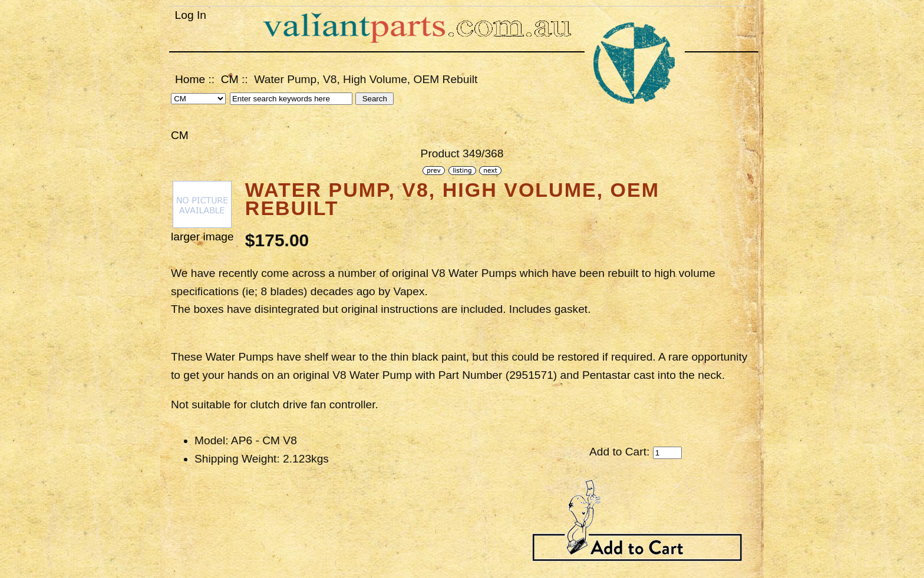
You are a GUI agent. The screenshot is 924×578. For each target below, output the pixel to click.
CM (230, 79)
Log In (191, 15)
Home (190, 79)
